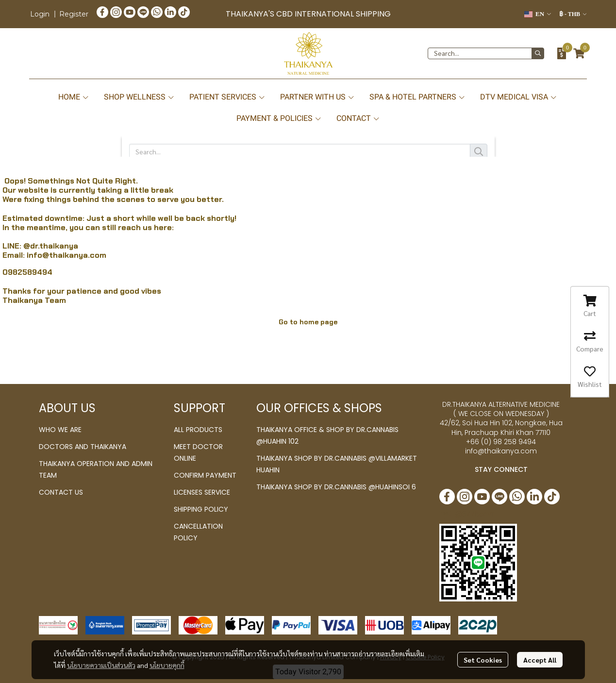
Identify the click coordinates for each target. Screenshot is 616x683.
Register (74, 14)
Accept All (540, 660)
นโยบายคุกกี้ (167, 665)
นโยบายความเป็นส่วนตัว (101, 665)
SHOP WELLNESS (139, 97)
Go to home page (308, 322)
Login (40, 14)
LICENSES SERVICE (202, 492)
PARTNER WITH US (317, 97)
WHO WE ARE (60, 430)
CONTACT (358, 118)
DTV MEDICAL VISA (519, 97)
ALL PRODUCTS (198, 430)
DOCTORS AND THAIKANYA (83, 447)
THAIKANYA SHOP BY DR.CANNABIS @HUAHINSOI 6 (336, 487)
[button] (538, 14)
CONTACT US (61, 492)
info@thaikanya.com (67, 255)
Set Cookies (483, 660)
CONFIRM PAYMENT (205, 475)
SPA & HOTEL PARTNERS (417, 97)
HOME (74, 97)
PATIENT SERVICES (227, 97)
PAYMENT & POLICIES (279, 118)
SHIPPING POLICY (201, 509)
